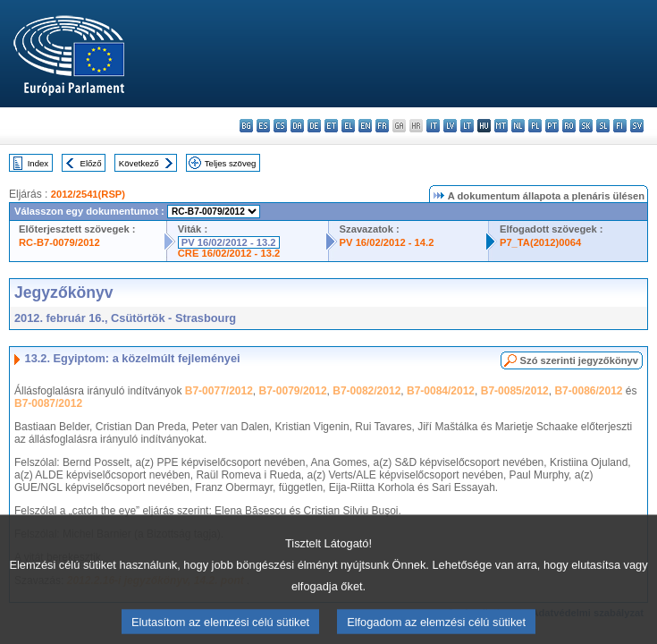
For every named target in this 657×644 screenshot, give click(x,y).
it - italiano (433, 126)
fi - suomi (620, 126)
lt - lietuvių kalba (467, 126)
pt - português (552, 126)
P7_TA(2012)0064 (540, 242)
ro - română (569, 126)
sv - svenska (637, 126)
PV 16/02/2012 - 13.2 (229, 242)
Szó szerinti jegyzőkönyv (579, 360)
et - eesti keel (331, 126)
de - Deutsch (314, 126)
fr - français (382, 126)
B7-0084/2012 (441, 391)
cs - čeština (280, 126)
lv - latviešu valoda (450, 126)
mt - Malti (501, 126)
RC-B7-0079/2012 (59, 242)
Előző (91, 163)
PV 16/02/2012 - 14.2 (387, 242)
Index (38, 163)
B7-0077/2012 (219, 391)
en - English (365, 126)
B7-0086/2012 (588, 391)
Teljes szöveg (231, 163)
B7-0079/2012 (293, 391)
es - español (263, 126)
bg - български (246, 126)
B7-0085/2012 (515, 391)
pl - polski (535, 126)
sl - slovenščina (603, 126)
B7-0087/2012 (48, 403)
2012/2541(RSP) (88, 194)
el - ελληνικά (348, 126)
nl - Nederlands (518, 126)
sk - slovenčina (586, 126)
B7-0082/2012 (366, 391)
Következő (139, 163)
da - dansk (297, 126)
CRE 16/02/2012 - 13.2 (229, 253)
